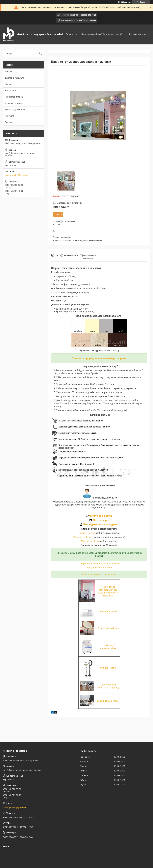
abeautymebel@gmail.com (17, 175)
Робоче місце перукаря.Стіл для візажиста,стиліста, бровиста (108, 591)
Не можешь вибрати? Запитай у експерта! (102, 34)
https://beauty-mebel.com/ (99, 568)
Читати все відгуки (99, 516)
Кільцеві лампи (108, 668)
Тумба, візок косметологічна (108, 647)
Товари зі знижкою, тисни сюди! (99, 574)
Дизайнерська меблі (108, 701)
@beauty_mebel (87, 533)
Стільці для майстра (108, 628)
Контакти (9, 116)
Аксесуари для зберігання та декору (108, 686)
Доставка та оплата (139, 34)
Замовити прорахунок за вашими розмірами (99, 358)
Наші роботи (11, 91)
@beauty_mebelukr (83, 537)
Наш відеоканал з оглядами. (99, 524)
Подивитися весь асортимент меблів (99, 564)
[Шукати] (41, 54)
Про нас (9, 122)
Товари (70, 34)
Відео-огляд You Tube (15, 110)
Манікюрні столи (109, 611)
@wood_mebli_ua (90, 541)
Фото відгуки (99, 520)
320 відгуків (126, 2)
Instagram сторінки (14, 103)
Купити (58, 214)
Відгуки (8, 84)
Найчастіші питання (14, 97)
